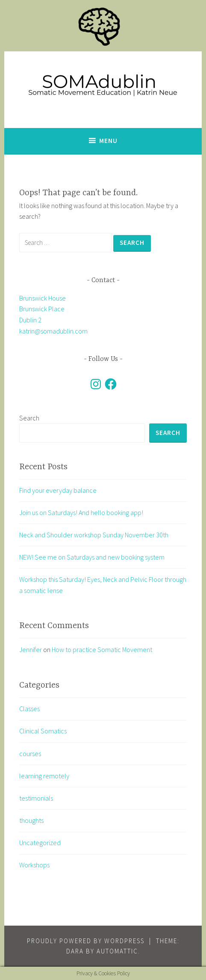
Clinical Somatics (43, 731)
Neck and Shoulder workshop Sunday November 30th (94, 535)
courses (30, 754)
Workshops (34, 865)
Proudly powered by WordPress (86, 941)
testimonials (36, 798)
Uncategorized (40, 843)
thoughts (31, 820)
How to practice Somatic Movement (102, 649)
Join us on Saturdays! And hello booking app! (81, 512)
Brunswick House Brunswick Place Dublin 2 (43, 309)
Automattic (117, 951)
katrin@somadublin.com (53, 331)
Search (29, 418)
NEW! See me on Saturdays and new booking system (92, 557)
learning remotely (44, 776)
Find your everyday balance (58, 490)
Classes (29, 709)
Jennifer (31, 649)
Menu (108, 141)
